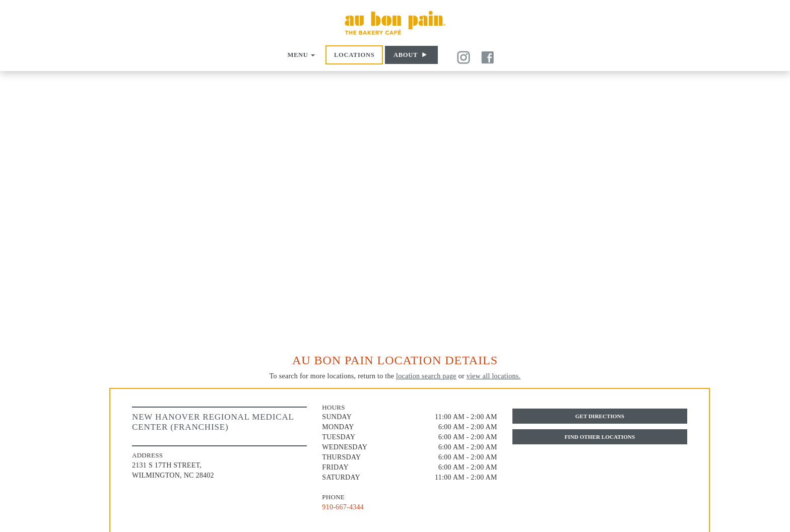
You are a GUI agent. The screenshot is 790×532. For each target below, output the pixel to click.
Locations (354, 55)
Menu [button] (301, 55)
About (406, 55)
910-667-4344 (343, 507)
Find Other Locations (600, 437)
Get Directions (600, 416)
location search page (426, 376)
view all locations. (494, 376)
